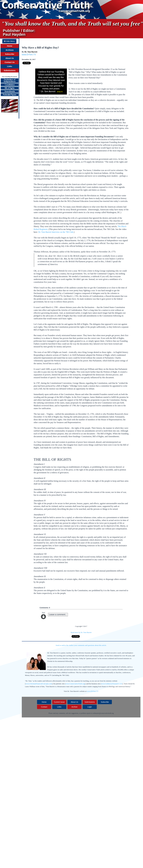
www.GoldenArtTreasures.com (112, 684)
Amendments (10, 91)
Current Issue (59, 702)
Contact (44, 707)
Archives (10, 50)
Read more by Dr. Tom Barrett (81, 632)
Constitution (10, 85)
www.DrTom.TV (29, 55)
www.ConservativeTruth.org (75, 684)
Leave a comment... (58, 615)
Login (90, 707)
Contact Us (10, 62)
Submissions (10, 70)
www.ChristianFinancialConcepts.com (39, 684)
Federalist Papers (10, 95)
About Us (10, 58)
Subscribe (10, 54)
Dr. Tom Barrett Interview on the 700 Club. (56, 232)
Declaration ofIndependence (10, 81)
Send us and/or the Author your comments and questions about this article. (81, 645)
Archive (75, 707)
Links (10, 66)
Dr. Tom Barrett (31, 52)
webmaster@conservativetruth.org (103, 713)
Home (10, 46)
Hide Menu (9, 41)
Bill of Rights (10, 88)
